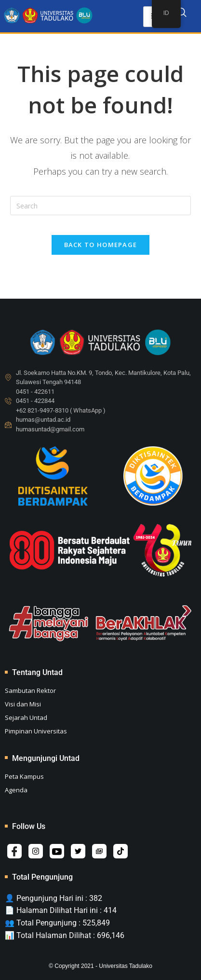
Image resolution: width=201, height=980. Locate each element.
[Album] (99, 851)
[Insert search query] (100, 206)
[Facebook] (14, 851)
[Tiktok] (121, 851)
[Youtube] (57, 851)
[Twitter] (78, 851)
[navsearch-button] (182, 14)
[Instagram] (36, 851)
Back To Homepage (101, 245)
